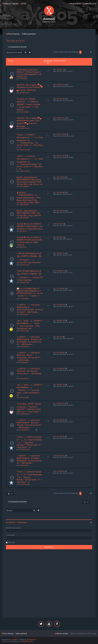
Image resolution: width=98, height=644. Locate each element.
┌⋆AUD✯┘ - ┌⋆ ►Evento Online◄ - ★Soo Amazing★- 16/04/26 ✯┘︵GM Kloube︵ (29, 356)
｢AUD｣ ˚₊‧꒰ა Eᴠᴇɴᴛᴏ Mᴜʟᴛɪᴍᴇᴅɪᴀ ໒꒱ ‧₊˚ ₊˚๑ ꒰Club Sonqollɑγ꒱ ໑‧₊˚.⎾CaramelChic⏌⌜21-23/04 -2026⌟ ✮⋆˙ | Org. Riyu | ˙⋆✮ (30, 141)
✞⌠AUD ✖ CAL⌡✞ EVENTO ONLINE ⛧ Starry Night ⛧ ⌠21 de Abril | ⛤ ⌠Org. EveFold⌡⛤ (30, 226)
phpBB (14, 640)
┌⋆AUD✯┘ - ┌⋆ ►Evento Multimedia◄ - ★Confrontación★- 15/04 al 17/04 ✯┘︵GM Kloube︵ (30, 308)
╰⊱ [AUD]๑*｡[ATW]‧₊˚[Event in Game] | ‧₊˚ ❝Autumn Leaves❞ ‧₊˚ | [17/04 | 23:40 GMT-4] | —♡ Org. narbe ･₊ (29, 408)
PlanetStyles (32, 640)
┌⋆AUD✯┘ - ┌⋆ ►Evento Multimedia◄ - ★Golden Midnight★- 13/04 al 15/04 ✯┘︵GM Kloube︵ (29, 459)
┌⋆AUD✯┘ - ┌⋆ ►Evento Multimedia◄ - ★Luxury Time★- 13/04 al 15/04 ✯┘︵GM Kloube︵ (29, 424)
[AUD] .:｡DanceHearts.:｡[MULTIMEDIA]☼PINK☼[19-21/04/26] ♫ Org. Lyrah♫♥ (29, 213)
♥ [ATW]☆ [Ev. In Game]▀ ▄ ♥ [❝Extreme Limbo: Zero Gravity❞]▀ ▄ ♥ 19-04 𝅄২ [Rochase (29, 122)
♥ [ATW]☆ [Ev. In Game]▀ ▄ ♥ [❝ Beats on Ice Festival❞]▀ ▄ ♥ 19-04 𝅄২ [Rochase (30, 87)
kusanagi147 (24, 314)
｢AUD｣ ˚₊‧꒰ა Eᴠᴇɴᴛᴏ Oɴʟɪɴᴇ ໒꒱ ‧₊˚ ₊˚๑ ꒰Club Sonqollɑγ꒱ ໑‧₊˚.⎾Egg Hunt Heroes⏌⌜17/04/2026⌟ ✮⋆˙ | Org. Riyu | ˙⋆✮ (30, 442)
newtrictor (24, 79)
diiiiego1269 (24, 331)
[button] (91, 52)
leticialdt (60, 337)
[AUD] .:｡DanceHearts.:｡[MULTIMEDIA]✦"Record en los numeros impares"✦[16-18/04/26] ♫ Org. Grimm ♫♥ (30, 181)
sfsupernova (24, 265)
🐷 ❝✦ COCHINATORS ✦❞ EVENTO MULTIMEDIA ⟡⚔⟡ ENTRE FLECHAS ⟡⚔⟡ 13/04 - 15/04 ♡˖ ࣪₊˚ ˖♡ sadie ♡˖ (30, 292)
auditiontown (25, 93)
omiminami (61, 436)
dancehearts (24, 112)
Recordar (11, 542)
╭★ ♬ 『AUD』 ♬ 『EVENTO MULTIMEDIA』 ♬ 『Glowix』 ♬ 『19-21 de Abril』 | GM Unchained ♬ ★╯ (29, 390)
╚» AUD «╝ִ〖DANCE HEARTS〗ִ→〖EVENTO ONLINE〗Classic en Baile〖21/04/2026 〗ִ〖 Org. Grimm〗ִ (28, 104)
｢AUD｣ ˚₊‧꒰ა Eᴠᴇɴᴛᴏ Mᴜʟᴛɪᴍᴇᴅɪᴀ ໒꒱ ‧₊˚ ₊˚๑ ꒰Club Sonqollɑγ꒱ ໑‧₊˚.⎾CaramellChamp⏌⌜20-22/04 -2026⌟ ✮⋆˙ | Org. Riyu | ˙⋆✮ (30, 162)
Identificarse (11, 522)
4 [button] (88, 52)
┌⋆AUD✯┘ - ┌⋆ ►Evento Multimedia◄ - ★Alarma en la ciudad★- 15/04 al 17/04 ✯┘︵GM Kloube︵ (29, 341)
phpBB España (27, 641)
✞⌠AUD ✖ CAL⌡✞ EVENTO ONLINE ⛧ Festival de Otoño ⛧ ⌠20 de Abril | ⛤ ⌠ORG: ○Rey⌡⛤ (30, 241)
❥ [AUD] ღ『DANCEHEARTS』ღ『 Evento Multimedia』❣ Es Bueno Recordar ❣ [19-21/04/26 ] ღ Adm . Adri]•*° (29, 198)
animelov (23, 231)
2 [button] (83, 52)
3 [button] (86, 52)
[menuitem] (23, 4)
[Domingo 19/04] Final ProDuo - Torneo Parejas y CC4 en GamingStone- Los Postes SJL (29, 73)
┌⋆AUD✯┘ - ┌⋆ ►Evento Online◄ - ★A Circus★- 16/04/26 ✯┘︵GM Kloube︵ (29, 372)
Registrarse (22, 522)
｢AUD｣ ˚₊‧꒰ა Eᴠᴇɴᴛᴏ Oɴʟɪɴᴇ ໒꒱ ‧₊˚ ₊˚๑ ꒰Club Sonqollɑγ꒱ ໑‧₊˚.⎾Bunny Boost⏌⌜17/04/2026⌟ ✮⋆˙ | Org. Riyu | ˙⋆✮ (29, 477)
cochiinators (24, 299)
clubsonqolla (25, 150)
